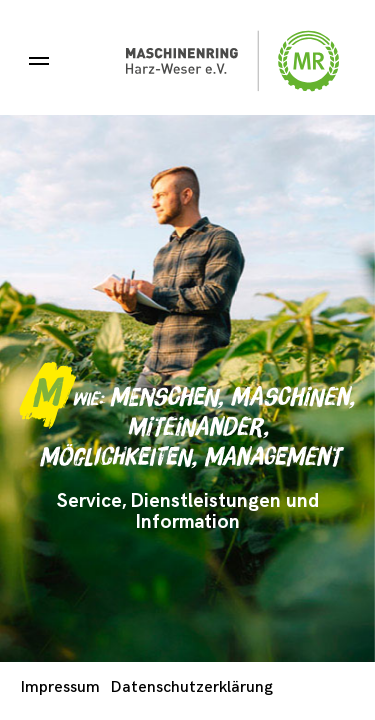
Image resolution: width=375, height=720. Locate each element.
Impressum (60, 687)
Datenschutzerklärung (192, 687)
